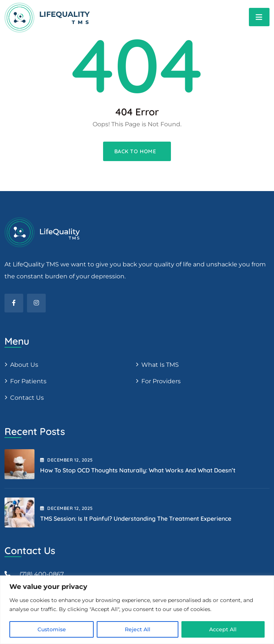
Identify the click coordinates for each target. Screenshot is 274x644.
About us (24, 365)
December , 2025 (67, 460)
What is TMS (160, 365)
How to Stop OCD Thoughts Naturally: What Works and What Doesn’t (138, 470)
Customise (52, 629)
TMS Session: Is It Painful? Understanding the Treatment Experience (136, 518)
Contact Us (27, 398)
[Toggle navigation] (259, 17)
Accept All (223, 629)
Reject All (138, 629)
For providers (161, 381)
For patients (28, 381)
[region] (137, 610)
